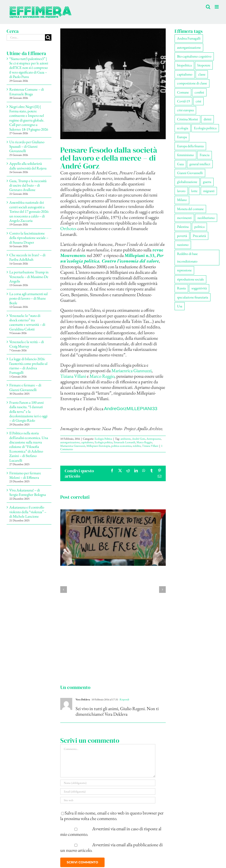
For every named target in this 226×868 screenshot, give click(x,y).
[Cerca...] (26, 37)
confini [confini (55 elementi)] (199, 92)
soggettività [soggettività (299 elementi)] (199, 288)
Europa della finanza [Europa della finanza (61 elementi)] (190, 146)
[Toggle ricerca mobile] (208, 7)
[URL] (108, 800)
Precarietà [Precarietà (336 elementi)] (199, 236)
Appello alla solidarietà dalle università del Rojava (28, 166)
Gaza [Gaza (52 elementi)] (180, 164)
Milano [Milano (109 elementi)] (182, 200)
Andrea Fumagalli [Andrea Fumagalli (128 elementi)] (189, 38)
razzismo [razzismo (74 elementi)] (183, 245)
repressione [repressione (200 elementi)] (184, 270)
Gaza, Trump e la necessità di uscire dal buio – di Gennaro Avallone (28, 185)
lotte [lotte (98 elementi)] (194, 191)
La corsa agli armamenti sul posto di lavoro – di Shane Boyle (28, 298)
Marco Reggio (102, 376)
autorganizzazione (70, 442)
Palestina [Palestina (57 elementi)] (183, 227)
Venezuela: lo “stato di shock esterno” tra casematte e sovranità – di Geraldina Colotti (27, 322)
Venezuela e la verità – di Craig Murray (27, 344)
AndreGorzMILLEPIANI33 (131, 408)
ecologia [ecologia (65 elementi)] (183, 128)
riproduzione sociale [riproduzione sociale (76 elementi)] (190, 279)
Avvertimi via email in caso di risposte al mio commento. (111, 831)
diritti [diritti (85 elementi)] (207, 119)
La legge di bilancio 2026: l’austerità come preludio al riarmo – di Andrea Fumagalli (28, 366)
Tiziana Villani (73, 376)
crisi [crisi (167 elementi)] (198, 101)
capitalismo (87, 442)
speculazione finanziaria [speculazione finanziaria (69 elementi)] (193, 297)
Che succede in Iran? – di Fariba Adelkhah (27, 257)
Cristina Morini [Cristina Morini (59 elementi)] (187, 119)
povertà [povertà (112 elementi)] (182, 236)
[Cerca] (48, 37)
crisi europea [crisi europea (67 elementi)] (185, 110)
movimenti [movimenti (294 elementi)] (184, 218)
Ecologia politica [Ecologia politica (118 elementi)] (205, 128)
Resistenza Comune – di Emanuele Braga (27, 91)
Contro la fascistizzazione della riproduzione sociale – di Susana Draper (29, 238)
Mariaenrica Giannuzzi (132, 370)
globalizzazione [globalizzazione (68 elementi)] (187, 182)
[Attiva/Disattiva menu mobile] (217, 7)
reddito (137, 446)
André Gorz (139, 439)
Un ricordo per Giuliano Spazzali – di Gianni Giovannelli (27, 146)
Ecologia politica (103, 442)
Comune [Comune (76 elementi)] (183, 92)
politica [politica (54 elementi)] (199, 227)
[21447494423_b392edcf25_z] (113, 84)
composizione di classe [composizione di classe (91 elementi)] (192, 83)
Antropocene (154, 439)
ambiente (126, 439)
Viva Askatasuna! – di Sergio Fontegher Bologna (28, 492)
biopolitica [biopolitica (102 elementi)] (184, 65)
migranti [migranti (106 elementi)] (209, 191)
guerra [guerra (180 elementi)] (207, 182)
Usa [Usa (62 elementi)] (180, 306)
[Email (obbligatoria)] (108, 792)
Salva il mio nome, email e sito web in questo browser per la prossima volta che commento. (112, 816)
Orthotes (69, 228)
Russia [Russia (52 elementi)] (181, 288)
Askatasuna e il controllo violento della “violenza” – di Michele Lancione (28, 512)
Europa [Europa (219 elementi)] (182, 137)
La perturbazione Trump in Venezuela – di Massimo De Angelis (29, 277)
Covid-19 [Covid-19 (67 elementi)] (183, 101)
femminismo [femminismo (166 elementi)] (185, 155)
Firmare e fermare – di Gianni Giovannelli (25, 387)
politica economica (121, 446)
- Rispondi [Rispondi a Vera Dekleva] (124, 699)
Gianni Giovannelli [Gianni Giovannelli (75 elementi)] (190, 173)
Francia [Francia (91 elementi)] (205, 155)
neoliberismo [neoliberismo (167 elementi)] (206, 218)
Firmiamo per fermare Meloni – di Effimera (25, 475)
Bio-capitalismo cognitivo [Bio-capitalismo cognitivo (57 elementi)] (194, 56)
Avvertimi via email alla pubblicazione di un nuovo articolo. (112, 847)
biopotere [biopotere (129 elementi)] (204, 65)
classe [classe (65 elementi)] (202, 74)
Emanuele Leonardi (124, 442)
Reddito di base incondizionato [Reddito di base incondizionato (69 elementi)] (187, 257)
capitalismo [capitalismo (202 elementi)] (185, 74)
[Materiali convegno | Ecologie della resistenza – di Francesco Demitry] (113, 512)
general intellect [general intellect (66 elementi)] (200, 164)
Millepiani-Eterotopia (98, 446)
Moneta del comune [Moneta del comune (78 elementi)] (190, 209)
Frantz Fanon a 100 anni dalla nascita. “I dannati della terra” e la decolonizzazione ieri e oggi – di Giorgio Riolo (28, 411)
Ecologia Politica (103, 439)
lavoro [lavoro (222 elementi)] (181, 191)
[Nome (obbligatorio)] (108, 783)
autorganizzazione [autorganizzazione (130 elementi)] (189, 47)
